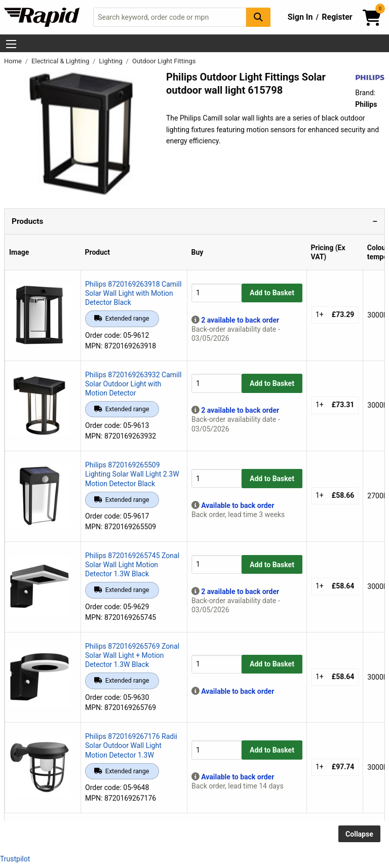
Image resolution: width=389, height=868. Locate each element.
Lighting (111, 61)
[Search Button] (258, 17)
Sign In (300, 17)
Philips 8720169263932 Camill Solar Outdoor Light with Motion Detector (133, 384)
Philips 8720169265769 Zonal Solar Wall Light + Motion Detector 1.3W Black (132, 655)
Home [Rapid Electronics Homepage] (14, 61)
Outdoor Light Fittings (164, 61)
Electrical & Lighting (61, 61)
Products (27, 221)
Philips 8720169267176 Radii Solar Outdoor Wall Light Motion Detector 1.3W (131, 745)
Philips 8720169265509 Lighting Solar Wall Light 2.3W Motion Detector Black (132, 474)
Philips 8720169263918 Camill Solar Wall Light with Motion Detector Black (133, 293)
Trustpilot (15, 859)
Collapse (359, 834)
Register (337, 17)
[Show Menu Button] (11, 44)
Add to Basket (272, 293)
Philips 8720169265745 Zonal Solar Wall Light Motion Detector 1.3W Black (132, 565)
